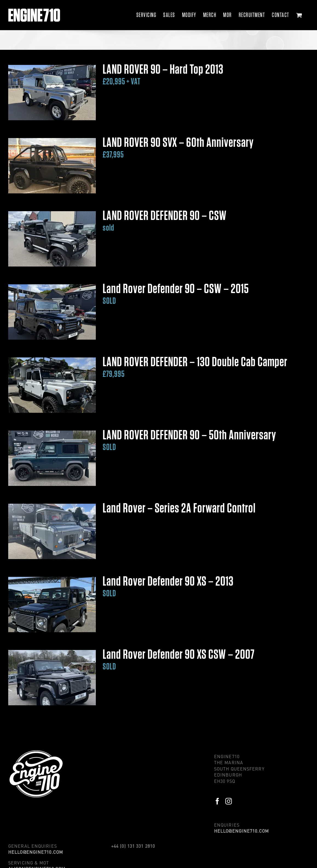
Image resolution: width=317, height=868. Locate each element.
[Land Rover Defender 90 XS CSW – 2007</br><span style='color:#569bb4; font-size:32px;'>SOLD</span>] (52, 678)
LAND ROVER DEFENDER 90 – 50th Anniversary (189, 440)
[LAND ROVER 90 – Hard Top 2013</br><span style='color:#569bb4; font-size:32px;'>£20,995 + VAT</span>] (52, 93)
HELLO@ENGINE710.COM (241, 831)
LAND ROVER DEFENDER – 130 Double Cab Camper (195, 367)
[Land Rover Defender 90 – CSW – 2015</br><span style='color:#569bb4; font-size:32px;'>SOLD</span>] (52, 312)
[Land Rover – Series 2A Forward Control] (52, 531)
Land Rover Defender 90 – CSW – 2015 (176, 294)
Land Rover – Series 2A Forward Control (179, 509)
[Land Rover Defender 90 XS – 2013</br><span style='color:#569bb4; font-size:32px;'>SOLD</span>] (52, 605)
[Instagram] (229, 801)
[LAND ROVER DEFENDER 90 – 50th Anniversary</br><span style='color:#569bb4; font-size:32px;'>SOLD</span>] (52, 458)
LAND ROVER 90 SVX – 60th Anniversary (178, 148)
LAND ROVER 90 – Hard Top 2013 (163, 75)
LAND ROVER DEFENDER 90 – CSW (165, 221)
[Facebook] (217, 801)
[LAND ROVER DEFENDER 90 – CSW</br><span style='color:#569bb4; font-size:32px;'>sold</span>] (52, 239)
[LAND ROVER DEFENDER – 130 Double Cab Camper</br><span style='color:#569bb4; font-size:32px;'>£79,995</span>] (52, 385)
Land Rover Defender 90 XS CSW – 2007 (179, 660)
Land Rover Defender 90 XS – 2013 (168, 587)
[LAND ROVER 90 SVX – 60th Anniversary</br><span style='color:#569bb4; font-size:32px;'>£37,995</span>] (52, 166)
